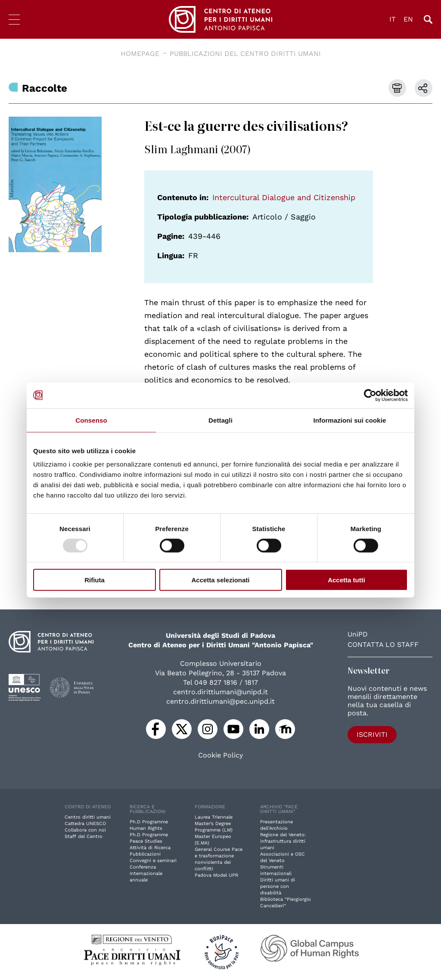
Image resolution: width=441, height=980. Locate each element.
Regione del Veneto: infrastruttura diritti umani (283, 841)
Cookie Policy (220, 755)
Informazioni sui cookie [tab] (350, 420)
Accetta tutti (346, 580)
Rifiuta (95, 580)
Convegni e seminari (153, 861)
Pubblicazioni (145, 854)
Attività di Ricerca (150, 848)
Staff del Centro (84, 836)
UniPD (358, 634)
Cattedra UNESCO (85, 824)
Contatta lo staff (383, 645)
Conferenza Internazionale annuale (146, 873)
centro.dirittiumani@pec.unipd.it (220, 701)
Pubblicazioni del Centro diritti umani (245, 54)
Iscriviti (372, 734)
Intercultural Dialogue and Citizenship (284, 197)
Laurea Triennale (214, 817)
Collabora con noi (85, 830)
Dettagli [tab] (220, 420)
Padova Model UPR (216, 875)
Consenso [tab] (91, 420)
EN (408, 19)
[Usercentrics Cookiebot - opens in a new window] (370, 395)
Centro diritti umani (88, 817)
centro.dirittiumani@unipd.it (220, 692)
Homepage (140, 54)
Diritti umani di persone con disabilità (278, 886)
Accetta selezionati (220, 580)
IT (393, 19)
